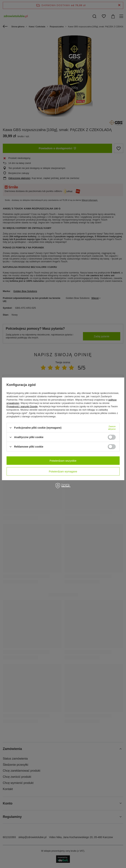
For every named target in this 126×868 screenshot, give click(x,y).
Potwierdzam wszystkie (63, 461)
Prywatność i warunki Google (22, 406)
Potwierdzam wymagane (63, 471)
